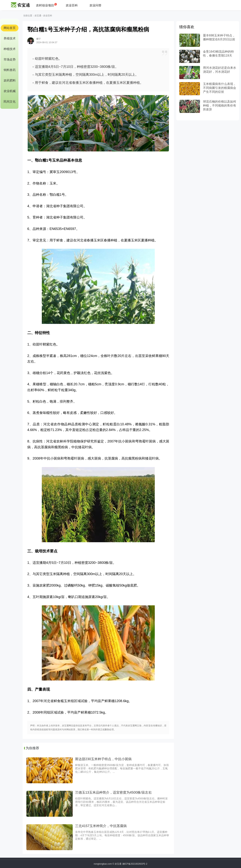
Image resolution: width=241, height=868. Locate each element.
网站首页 (10, 28)
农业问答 (95, 5)
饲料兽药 (10, 70)
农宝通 (38, 16)
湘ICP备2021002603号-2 (135, 864)
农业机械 (10, 91)
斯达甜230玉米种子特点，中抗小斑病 (103, 759)
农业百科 (72, 5)
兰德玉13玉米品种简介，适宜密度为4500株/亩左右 (113, 792)
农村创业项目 (45, 5)
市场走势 (10, 59)
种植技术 (10, 49)
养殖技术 (10, 38)
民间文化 (10, 102)
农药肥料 (10, 81)
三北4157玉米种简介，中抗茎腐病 (101, 826)
